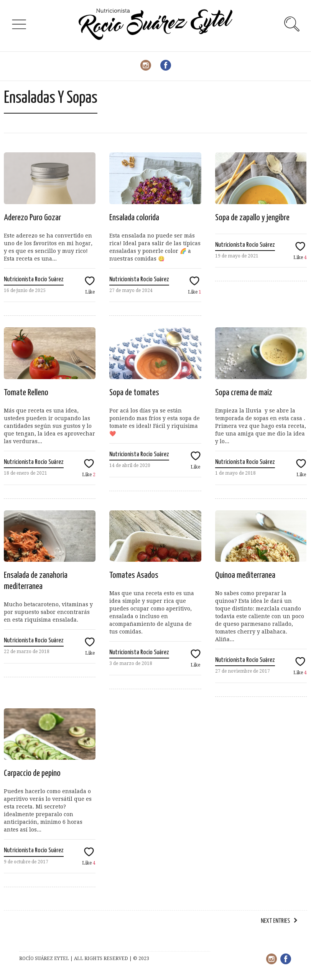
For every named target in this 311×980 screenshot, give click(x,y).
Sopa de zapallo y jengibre (252, 218)
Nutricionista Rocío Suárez (34, 280)
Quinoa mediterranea (245, 575)
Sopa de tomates (134, 393)
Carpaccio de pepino (32, 773)
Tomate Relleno (26, 393)
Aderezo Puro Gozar (32, 218)
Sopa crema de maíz (244, 393)
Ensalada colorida (134, 218)
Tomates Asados (134, 575)
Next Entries (275, 921)
